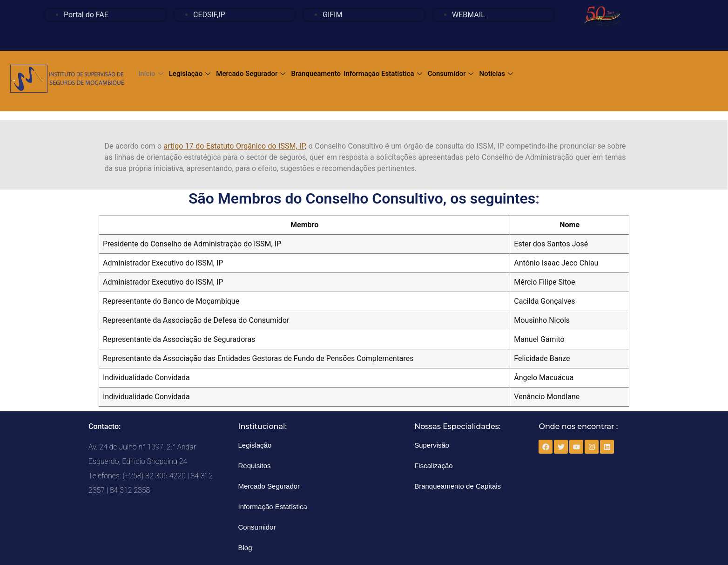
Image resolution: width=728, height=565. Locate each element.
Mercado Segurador (251, 74)
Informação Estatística (383, 74)
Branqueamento (316, 74)
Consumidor (451, 74)
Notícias (496, 74)
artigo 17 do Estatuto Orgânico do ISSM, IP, (235, 146)
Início (151, 74)
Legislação (190, 74)
